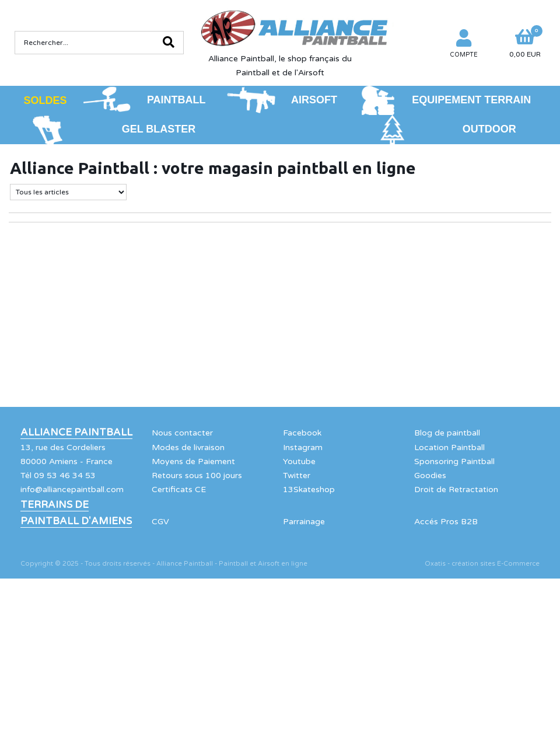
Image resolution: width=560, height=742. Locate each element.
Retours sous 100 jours (197, 475)
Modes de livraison (188, 447)
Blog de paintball (447, 433)
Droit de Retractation (456, 490)
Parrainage (304, 522)
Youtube (299, 461)
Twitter (297, 475)
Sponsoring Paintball (454, 461)
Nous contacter (182, 433)
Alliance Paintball (76, 433)
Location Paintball (449, 447)
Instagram (303, 447)
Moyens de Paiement (193, 461)
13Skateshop (309, 490)
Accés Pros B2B (446, 522)
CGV (160, 522)
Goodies (430, 475)
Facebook (302, 433)
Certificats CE (179, 490)
